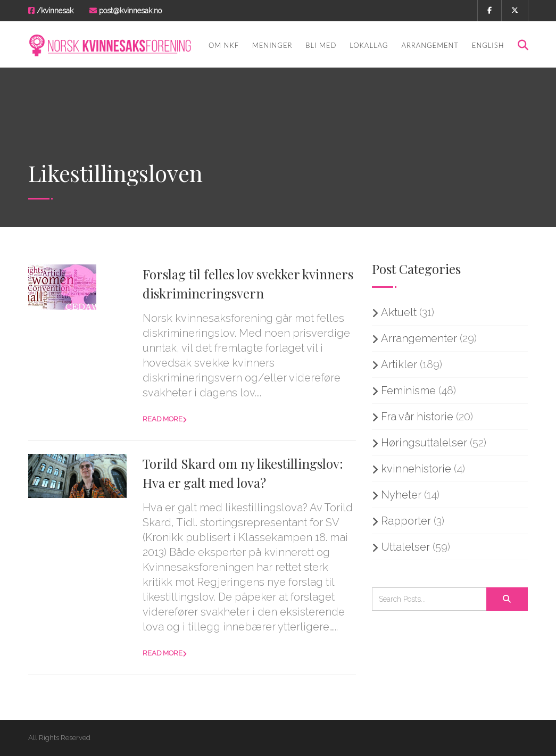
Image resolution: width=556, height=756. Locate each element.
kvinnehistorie (416, 469)
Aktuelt (399, 312)
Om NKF (224, 45)
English (488, 45)
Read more (163, 419)
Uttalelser (405, 547)
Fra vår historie (417, 417)
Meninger (272, 45)
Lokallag (369, 45)
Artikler (399, 364)
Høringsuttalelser (424, 443)
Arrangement (430, 45)
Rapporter (406, 521)
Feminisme (408, 391)
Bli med (321, 45)
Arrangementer (419, 338)
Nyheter (401, 495)
